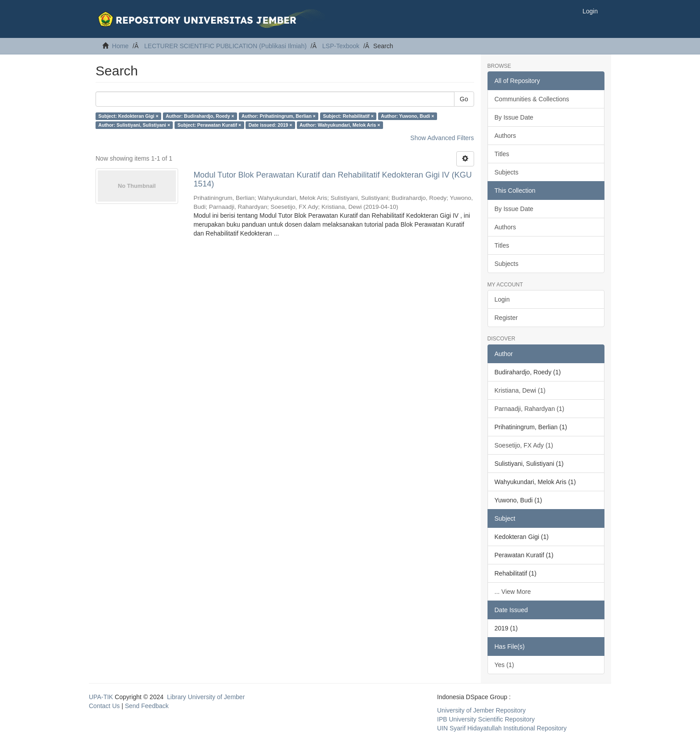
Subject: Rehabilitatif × (348, 116)
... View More (513, 592)
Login (502, 299)
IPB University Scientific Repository (486, 719)
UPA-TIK (101, 697)
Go (464, 99)
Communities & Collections (532, 99)
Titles (502, 154)
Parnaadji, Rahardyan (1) (529, 409)
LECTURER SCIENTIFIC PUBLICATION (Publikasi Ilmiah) (225, 46)
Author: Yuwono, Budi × (407, 116)
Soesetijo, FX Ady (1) (524, 445)
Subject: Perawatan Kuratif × (210, 125)
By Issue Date (514, 117)
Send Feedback (147, 706)
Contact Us (104, 706)
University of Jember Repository (481, 710)
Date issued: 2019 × (271, 125)
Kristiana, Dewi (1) (520, 390)
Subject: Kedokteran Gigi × (128, 116)
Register (506, 318)
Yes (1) (504, 665)
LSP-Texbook (341, 46)
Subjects (507, 172)
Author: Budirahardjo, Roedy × (200, 116)
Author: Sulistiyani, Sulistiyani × (134, 125)
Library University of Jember (206, 697)
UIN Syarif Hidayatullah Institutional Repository (502, 728)
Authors (505, 136)
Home (120, 46)
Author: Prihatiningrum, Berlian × (279, 116)
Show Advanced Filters (442, 138)
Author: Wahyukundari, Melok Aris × (340, 125)
